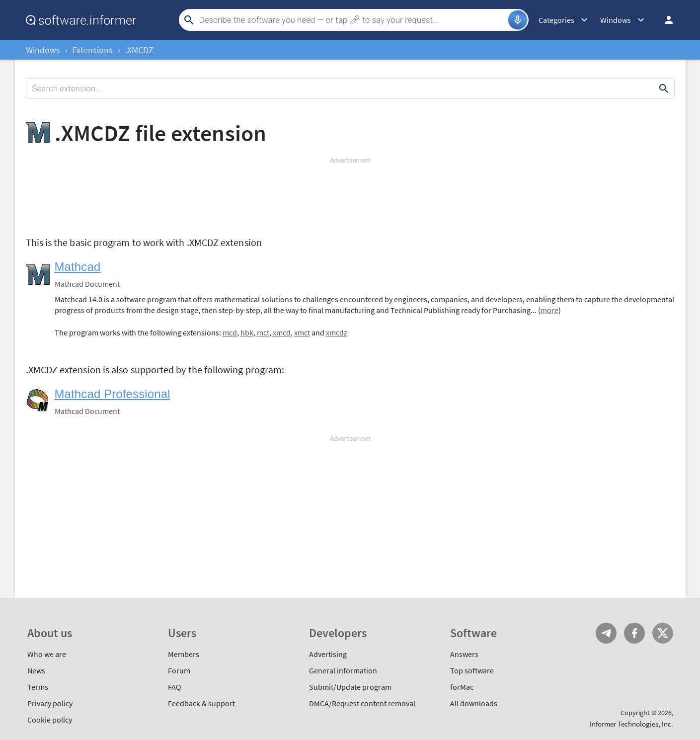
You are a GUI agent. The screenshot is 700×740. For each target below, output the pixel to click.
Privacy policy (50, 703)
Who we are (47, 654)
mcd (230, 332)
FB (634, 633)
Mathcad (78, 267)
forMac (462, 687)
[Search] (352, 20)
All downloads (474, 703)
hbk (247, 332)
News (36, 670)
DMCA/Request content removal (362, 703)
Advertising (328, 654)
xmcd (282, 332)
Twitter (663, 633)
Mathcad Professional (113, 394)
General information (343, 670)
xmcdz (337, 332)
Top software (472, 670)
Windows (43, 50)
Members (184, 654)
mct (263, 332)
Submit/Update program (350, 687)
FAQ (175, 687)
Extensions (93, 50)
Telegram (606, 633)
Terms (38, 687)
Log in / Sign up (664, 20)
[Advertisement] (350, 195)
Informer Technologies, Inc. (631, 724)
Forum (179, 670)
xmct (302, 332)
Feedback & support (201, 703)
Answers (464, 654)
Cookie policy (50, 720)
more (549, 310)
